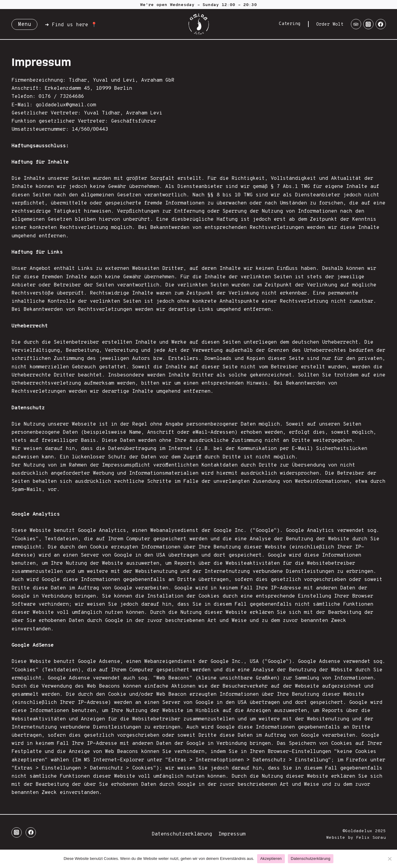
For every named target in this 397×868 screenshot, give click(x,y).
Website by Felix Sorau (356, 838)
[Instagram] (368, 24)
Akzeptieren (271, 859)
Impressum (232, 834)
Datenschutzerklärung (182, 834)
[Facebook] (381, 24)
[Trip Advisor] (356, 24)
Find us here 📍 (74, 25)
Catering (290, 24)
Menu (24, 25)
